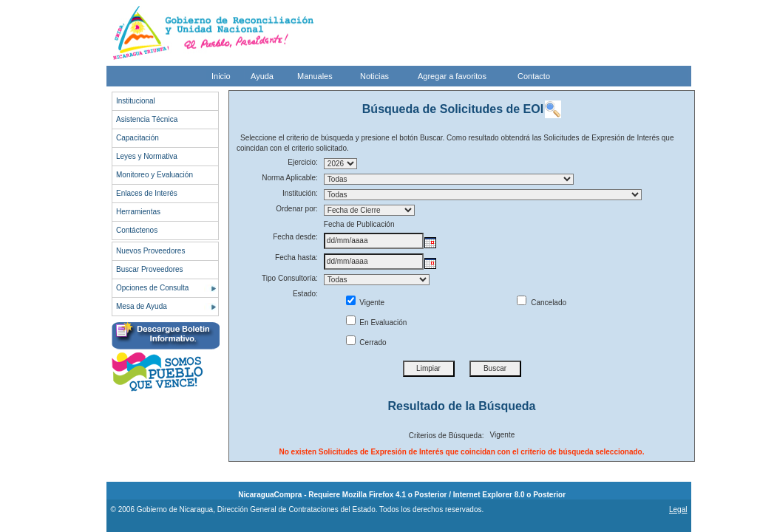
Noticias (374, 76)
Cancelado (542, 303)
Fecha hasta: (296, 258)
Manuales (315, 76)
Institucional (136, 101)
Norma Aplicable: (290, 178)
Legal (678, 509)
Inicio (221, 76)
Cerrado (366, 342)
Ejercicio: (303, 162)
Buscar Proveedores (150, 269)
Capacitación (138, 138)
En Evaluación (377, 323)
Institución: (300, 193)
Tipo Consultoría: (290, 278)
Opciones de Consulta (152, 288)
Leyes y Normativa (147, 156)
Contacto (534, 76)
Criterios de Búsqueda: (447, 436)
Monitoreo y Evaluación (155, 175)
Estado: (305, 294)
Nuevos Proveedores (150, 251)
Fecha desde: (295, 237)
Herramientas (138, 212)
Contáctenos (137, 230)
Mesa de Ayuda (142, 306)
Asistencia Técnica (147, 119)
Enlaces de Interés (147, 193)
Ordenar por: (297, 209)
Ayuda (262, 76)
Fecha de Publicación (359, 224)
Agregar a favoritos (452, 76)
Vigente (366, 303)
